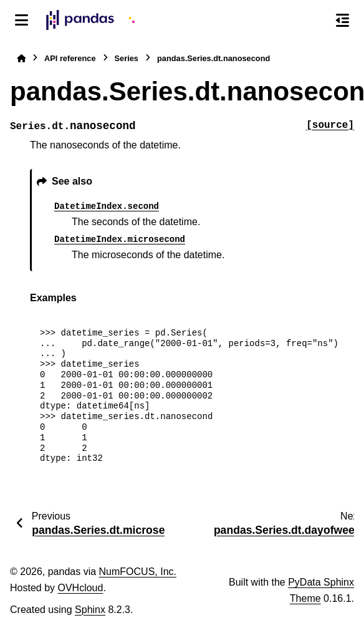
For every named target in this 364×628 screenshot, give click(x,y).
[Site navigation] (22, 20)
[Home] (21, 58)
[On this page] (342, 20)
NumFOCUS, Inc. (138, 572)
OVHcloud (80, 588)
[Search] (316, 21)
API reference (70, 58)
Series (127, 58)
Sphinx (90, 610)
